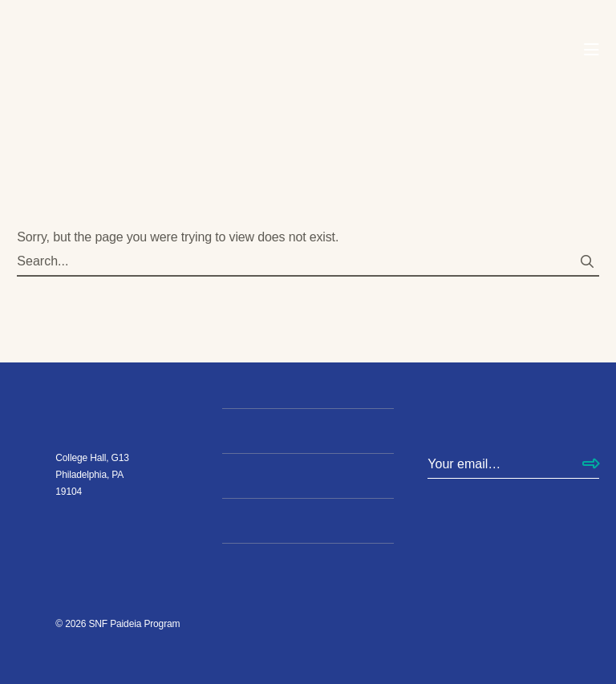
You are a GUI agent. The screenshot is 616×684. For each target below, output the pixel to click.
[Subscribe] (591, 465)
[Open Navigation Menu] (592, 50)
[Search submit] (587, 262)
